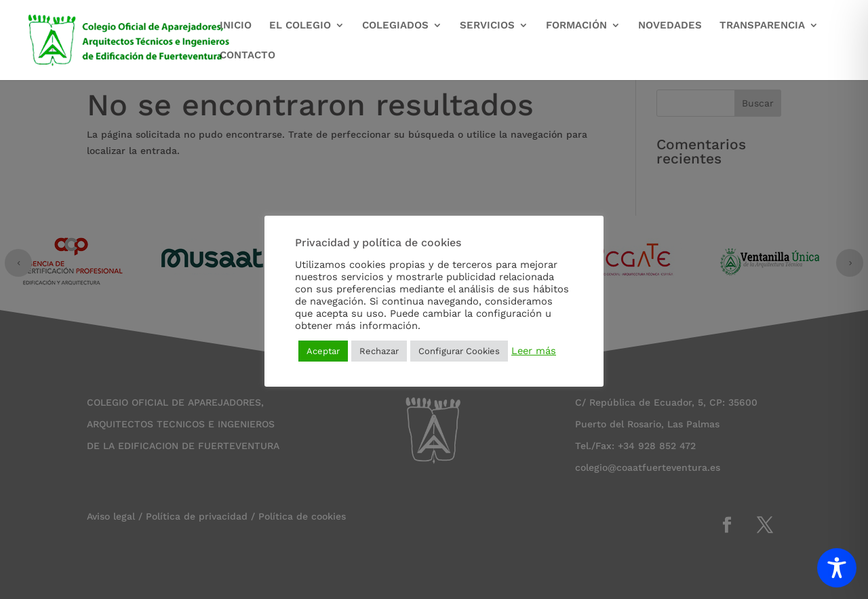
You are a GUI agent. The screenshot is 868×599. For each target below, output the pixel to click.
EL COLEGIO (300, 26)
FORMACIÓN (576, 26)
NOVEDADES (670, 26)
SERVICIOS (487, 26)
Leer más (534, 351)
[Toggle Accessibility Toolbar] (837, 568)
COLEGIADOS (395, 26)
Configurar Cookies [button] (459, 351)
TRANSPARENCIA (762, 26)
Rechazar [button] (379, 351)
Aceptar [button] (323, 351)
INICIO (236, 26)
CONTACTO (248, 56)
